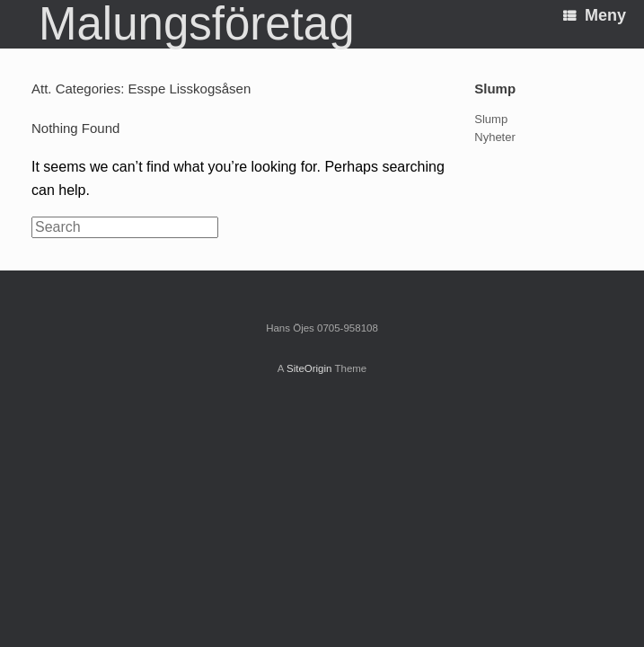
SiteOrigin (309, 368)
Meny (595, 15)
